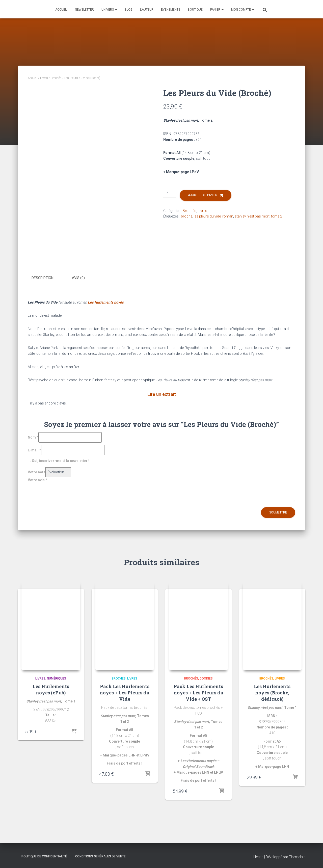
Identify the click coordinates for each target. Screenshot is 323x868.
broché (187, 216)
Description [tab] (43, 278)
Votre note (37, 472)
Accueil (61, 10)
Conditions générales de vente (100, 856)
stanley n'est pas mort (252, 216)
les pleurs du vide (207, 216)
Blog (129, 10)
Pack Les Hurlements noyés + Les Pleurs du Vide (125, 692)
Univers (109, 10)
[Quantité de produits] (170, 194)
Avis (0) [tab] (78, 278)
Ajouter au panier (203, 195)
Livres (44, 78)
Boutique (195, 10)
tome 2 (277, 216)
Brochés (56, 78)
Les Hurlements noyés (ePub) (51, 689)
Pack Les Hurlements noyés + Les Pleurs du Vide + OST (198, 692)
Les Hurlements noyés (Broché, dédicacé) (272, 692)
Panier (217, 10)
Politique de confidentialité (44, 856)
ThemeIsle (297, 857)
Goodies (206, 679)
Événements (171, 10)
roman (228, 216)
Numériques (57, 679)
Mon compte (243, 10)
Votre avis (37, 479)
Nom (33, 437)
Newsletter (84, 10)
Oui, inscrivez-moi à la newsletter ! (59, 460)
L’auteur (147, 10)
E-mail (34, 450)
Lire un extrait (162, 394)
